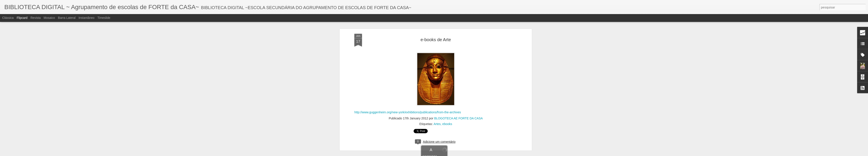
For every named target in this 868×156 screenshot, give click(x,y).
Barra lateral (67, 18)
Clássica (8, 18)
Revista (35, 18)
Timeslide (104, 18)
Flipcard (22, 18)
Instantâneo (86, 18)
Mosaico (49, 18)
